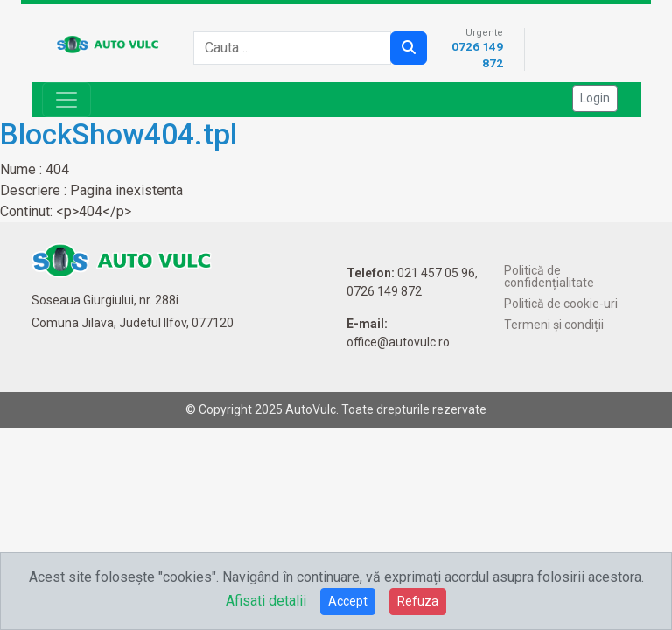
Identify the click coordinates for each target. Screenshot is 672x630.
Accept (348, 601)
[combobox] (297, 48)
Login (595, 98)
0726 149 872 (384, 291)
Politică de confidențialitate (549, 276)
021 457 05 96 (436, 273)
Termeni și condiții (554, 325)
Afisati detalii (266, 601)
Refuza (418, 601)
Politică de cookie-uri (561, 304)
